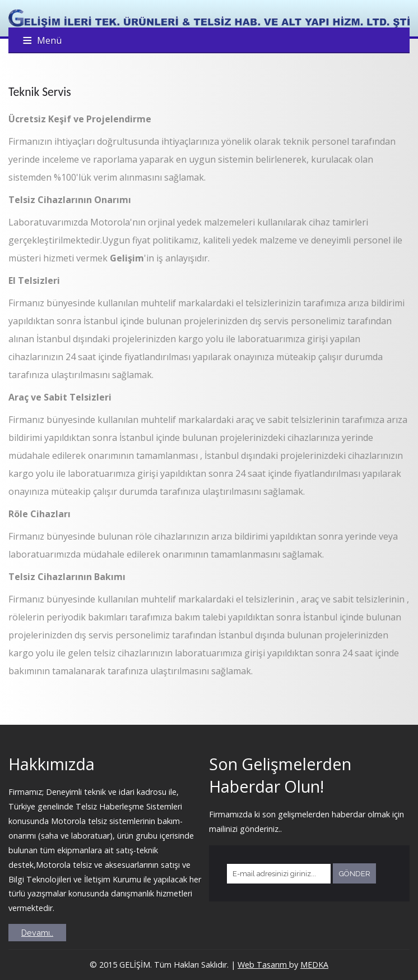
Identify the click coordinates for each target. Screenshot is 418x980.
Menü (49, 40)
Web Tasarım (263, 965)
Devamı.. (37, 933)
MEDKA (314, 965)
